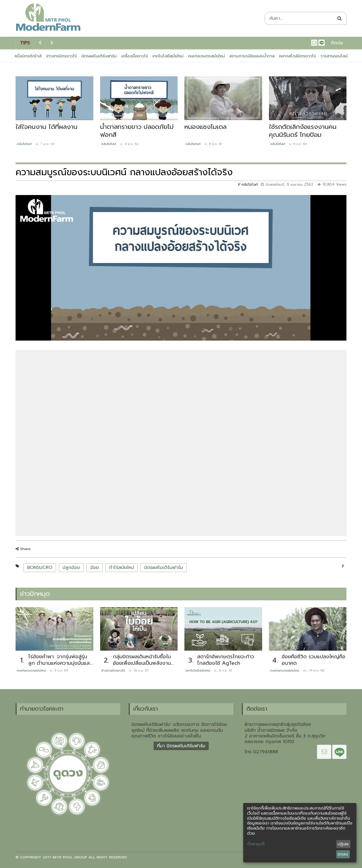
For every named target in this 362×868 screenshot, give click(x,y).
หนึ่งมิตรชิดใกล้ (28, 56)
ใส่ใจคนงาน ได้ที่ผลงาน (47, 127)
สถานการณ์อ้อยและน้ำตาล (252, 56)
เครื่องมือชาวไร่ (135, 56)
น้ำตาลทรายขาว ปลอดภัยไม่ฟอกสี (137, 131)
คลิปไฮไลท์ (24, 144)
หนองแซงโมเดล (205, 127)
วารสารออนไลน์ (334, 56)
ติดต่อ (337, 43)
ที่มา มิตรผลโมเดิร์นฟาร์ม (181, 746)
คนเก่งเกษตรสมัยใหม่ (206, 56)
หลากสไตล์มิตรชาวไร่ (298, 56)
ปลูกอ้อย (71, 568)
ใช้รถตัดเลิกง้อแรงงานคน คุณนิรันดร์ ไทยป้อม (303, 131)
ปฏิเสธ (343, 844)
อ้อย (95, 568)
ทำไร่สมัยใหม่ (122, 568)
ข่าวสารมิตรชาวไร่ (62, 56)
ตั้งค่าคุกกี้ (256, 844)
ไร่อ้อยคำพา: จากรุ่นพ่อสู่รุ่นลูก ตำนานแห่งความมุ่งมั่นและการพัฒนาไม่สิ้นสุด (60, 663)
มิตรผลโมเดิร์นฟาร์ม (99, 56)
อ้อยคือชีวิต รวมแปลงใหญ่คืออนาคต (313, 660)
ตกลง (343, 854)
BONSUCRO (40, 568)
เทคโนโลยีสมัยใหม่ (168, 56)
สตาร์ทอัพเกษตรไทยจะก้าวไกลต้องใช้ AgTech (226, 660)
